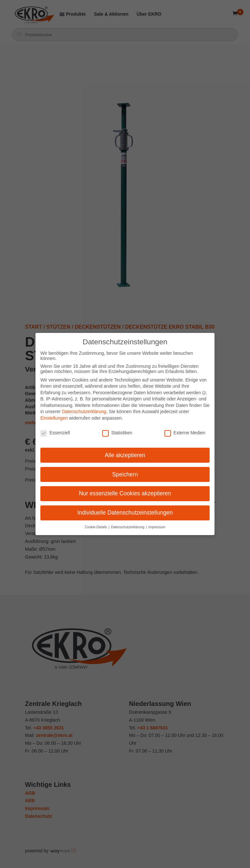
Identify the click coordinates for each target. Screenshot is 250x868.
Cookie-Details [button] (96, 527)
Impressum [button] (157, 527)
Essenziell (55, 433)
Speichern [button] (125, 474)
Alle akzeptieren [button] (125, 455)
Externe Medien (185, 433)
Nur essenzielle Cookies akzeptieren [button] (125, 493)
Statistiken (117, 433)
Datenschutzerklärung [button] (128, 527)
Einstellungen (54, 418)
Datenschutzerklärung (84, 412)
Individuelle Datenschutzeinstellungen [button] (125, 513)
